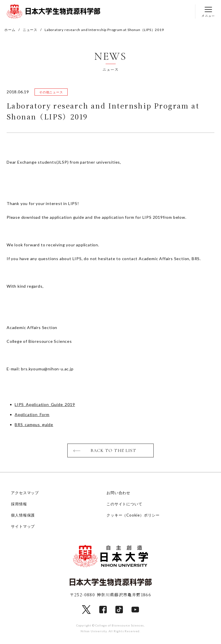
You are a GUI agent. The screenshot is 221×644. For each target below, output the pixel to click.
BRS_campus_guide (34, 425)
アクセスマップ (25, 493)
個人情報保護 (23, 515)
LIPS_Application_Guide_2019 (45, 404)
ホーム (10, 30)
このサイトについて (124, 504)
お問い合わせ (118, 493)
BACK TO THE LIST (114, 450)
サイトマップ (23, 526)
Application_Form (32, 414)
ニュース (30, 30)
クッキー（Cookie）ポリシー (133, 515)
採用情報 (19, 504)
